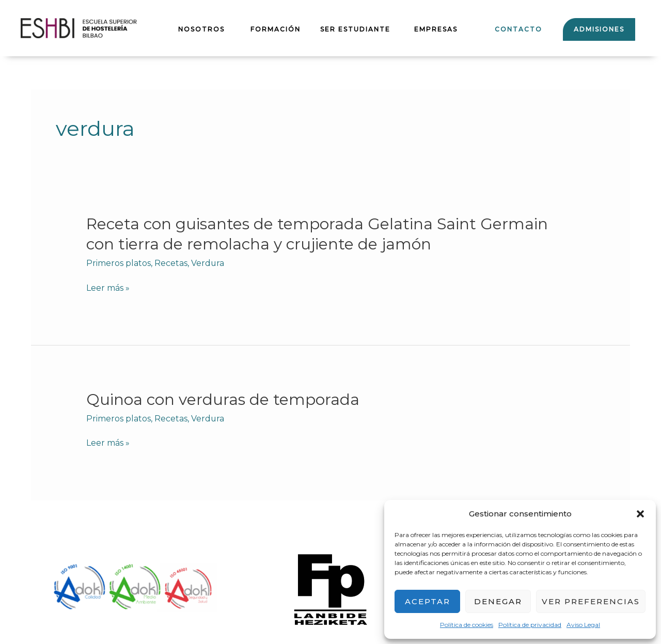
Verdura (208, 263)
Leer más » (108, 288)
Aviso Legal (583, 625)
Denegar (498, 601)
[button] (640, 514)
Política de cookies (467, 625)
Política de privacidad (530, 625)
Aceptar (428, 601)
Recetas (171, 263)
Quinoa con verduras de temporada (223, 399)
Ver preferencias (591, 601)
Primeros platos (119, 263)
